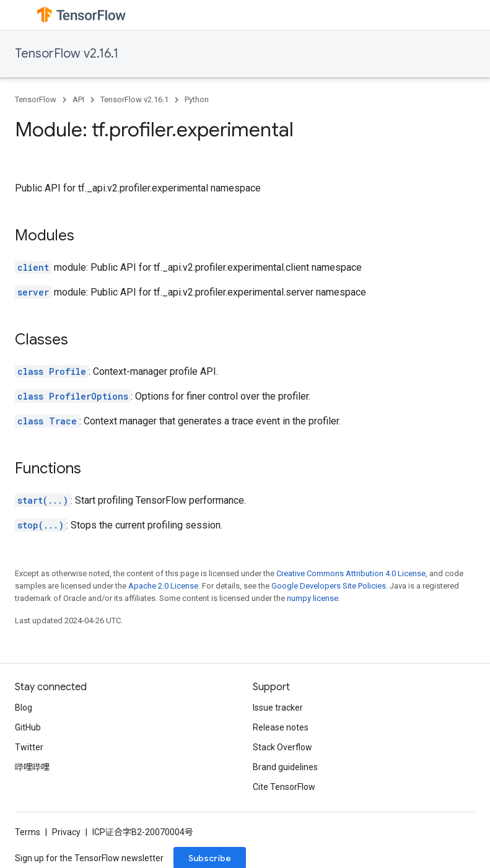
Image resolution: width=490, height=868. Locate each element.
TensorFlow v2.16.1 (67, 54)
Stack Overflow (282, 747)
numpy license (313, 598)
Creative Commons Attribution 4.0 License (351, 573)
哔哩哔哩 (32, 767)
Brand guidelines (285, 767)
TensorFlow (36, 99)
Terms (28, 832)
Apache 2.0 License (163, 586)
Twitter (29, 747)
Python (197, 99)
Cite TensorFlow (284, 787)
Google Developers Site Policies (329, 586)
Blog (24, 708)
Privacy (66, 832)
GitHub (28, 727)
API (78, 99)
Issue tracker (278, 708)
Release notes (281, 727)
